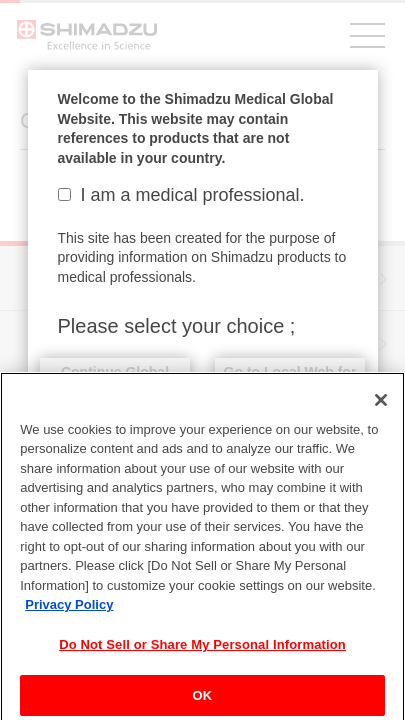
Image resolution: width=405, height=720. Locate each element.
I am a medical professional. (181, 195)
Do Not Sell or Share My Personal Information (202, 652)
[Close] (381, 408)
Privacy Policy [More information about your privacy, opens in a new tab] (69, 612)
